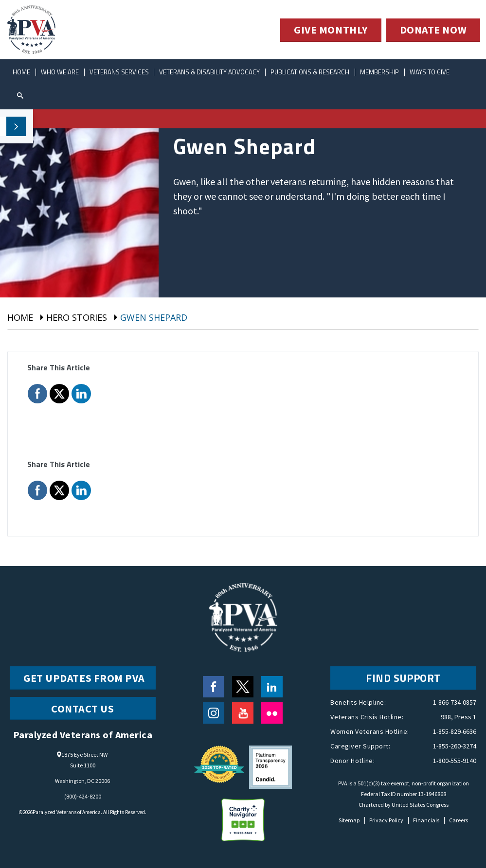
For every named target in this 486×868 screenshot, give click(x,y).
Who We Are (60, 72)
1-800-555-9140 (455, 761)
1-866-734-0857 (455, 702)
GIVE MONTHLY (331, 30)
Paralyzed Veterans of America (67, 812)
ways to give (430, 72)
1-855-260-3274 (455, 746)
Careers (459, 820)
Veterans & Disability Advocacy (210, 72)
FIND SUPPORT (403, 678)
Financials (426, 820)
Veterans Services (119, 72)
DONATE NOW (433, 30)
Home (21, 72)
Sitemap (349, 820)
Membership (380, 72)
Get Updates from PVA (84, 678)
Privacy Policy (386, 820)
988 (446, 717)
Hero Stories (77, 317)
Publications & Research (310, 72)
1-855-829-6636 (455, 731)
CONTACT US (83, 709)
